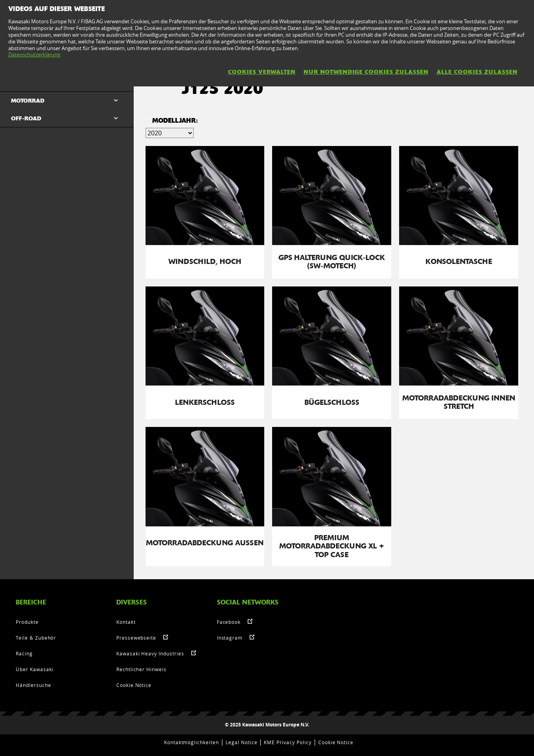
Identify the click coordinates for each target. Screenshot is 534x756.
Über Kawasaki (35, 669)
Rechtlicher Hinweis (141, 669)
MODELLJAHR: (175, 121)
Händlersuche (34, 685)
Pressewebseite (136, 638)
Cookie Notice (134, 685)
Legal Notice (242, 742)
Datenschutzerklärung (34, 54)
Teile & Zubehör (36, 638)
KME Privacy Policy (288, 742)
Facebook (229, 622)
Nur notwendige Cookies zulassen (366, 72)
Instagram (230, 638)
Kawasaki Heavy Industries (150, 653)
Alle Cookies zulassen (477, 72)
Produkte (27, 622)
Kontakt (126, 622)
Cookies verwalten (262, 72)
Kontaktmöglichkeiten (191, 742)
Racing (24, 653)
